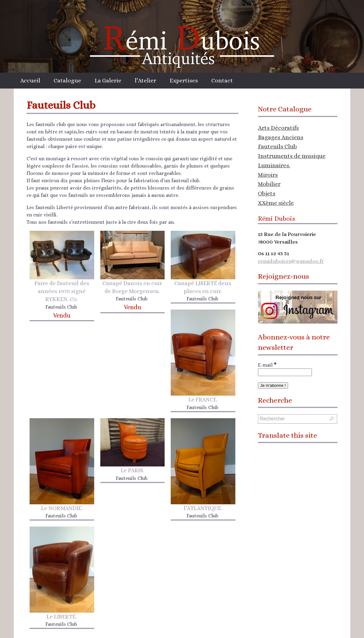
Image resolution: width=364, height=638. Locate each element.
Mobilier (269, 184)
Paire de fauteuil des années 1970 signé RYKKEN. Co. (62, 291)
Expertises (184, 80)
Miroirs (268, 175)
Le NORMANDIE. (62, 508)
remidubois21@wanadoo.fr (291, 261)
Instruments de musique (292, 156)
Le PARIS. (132, 470)
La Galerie (108, 80)
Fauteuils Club (277, 146)
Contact (222, 80)
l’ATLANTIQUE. (203, 508)
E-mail (267, 365)
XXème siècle (276, 203)
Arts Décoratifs (278, 128)
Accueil (30, 80)
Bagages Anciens (281, 137)
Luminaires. (274, 165)
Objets (267, 193)
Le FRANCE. (203, 399)
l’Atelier (145, 80)
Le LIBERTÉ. (62, 616)
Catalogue (67, 80)
